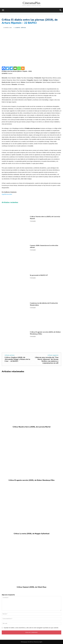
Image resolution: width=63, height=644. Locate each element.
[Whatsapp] (19, 68)
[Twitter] (7, 68)
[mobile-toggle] (3, 10)
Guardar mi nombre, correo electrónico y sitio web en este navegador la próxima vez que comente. (31, 628)
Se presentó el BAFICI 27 (39, 275)
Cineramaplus (33, 221)
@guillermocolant (7, 194)
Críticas (23, 28)
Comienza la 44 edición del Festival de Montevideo (44, 304)
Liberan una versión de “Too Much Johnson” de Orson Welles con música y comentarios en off (47, 360)
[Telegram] (11, 68)
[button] (61, 10)
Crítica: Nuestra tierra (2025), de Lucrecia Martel (45, 218)
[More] (23, 68)
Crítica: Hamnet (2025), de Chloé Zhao (31, 587)
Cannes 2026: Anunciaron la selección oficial (44, 246)
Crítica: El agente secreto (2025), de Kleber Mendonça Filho (45, 333)
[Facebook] (4, 68)
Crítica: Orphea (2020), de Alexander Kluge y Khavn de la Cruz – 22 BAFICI (17, 359)
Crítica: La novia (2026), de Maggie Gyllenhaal (32, 534)
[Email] (15, 68)
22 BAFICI (18, 28)
